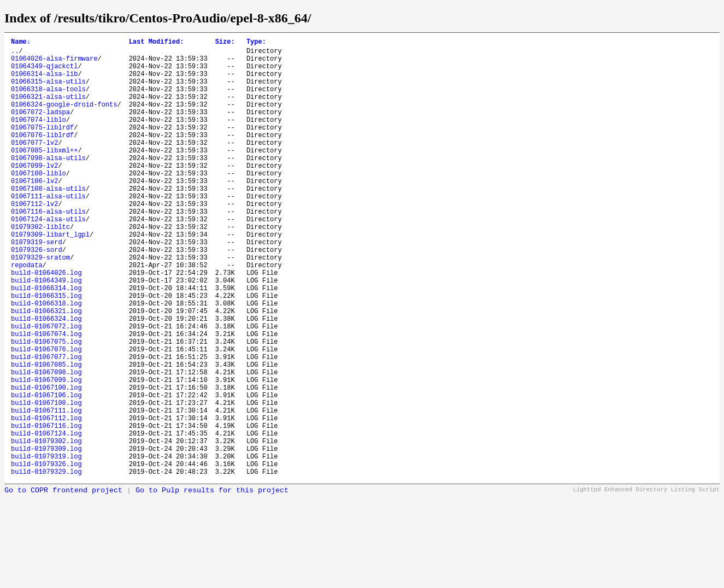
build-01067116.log (46, 509)
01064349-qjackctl (44, 72)
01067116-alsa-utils (48, 249)
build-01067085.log (46, 435)
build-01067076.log (46, 416)
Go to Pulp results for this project (212, 584)
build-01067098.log (46, 444)
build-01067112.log (46, 500)
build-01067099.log (46, 453)
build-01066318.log (46, 360)
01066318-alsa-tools (48, 100)
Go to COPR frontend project (63, 584)
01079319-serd (37, 286)
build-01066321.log (46, 370)
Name (21, 43)
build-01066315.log (46, 351)
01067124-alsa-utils (48, 258)
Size (225, 43)
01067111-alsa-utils (48, 230)
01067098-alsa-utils (48, 184)
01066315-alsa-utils (48, 91)
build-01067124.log (46, 518)
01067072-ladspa (40, 128)
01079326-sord (37, 295)
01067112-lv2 (34, 240)
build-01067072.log (46, 388)
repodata (27, 314)
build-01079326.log (46, 555)
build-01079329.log (46, 565)
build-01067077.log (46, 425)
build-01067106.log (46, 472)
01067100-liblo (39, 202)
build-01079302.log (46, 528)
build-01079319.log (46, 546)
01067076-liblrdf (42, 156)
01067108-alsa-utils (48, 221)
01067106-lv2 (34, 212)
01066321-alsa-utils (48, 110)
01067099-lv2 (34, 193)
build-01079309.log (46, 537)
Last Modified (157, 43)
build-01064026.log (46, 323)
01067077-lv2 (34, 165)
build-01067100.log (46, 463)
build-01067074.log (46, 398)
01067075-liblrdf (42, 147)
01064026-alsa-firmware (54, 63)
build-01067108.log (46, 481)
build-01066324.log (46, 379)
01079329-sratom (40, 305)
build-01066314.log (46, 342)
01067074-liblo (39, 137)
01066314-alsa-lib (44, 82)
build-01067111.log (46, 490)
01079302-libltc (40, 267)
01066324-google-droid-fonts (64, 119)
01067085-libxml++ (44, 175)
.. (15, 54)
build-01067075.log (46, 407)
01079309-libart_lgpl (50, 277)
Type (256, 43)
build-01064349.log (46, 333)
